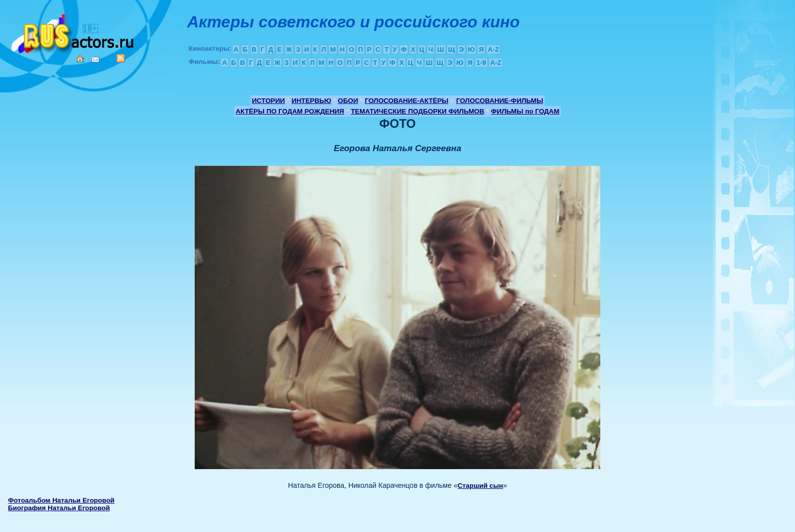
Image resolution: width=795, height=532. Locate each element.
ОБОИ (348, 101)
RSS (121, 58)
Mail (95, 60)
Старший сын (480, 486)
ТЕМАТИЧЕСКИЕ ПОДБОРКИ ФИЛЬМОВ (418, 111)
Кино (74, 32)
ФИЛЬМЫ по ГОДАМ (525, 111)
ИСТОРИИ (268, 101)
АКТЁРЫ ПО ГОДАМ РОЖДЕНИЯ (290, 111)
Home (80, 59)
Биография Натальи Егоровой (59, 508)
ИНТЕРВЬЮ (311, 101)
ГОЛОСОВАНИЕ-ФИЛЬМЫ (500, 101)
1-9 (481, 63)
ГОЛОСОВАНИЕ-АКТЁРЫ (406, 101)
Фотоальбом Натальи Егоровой (61, 500)
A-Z (493, 49)
